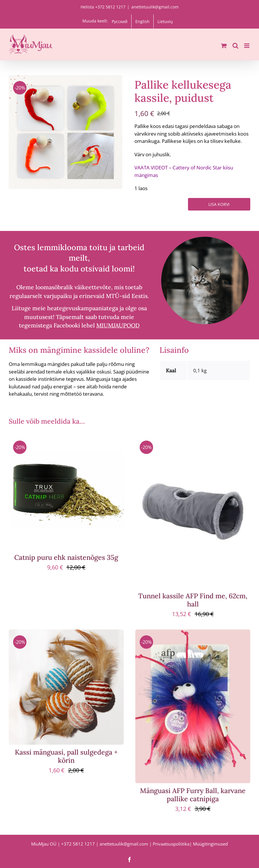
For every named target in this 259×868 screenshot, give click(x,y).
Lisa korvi (219, 204)
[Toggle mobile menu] (247, 46)
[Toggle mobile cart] (224, 46)
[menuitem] (120, 21)
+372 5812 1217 (78, 844)
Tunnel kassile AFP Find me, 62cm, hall (193, 600)
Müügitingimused (210, 844)
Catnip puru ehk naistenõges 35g (66, 557)
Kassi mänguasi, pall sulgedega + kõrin (66, 756)
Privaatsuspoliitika (171, 844)
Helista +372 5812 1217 (103, 7)
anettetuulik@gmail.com (155, 7)
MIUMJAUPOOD (118, 325)
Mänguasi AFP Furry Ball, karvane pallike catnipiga (193, 795)
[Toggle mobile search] (235, 46)
